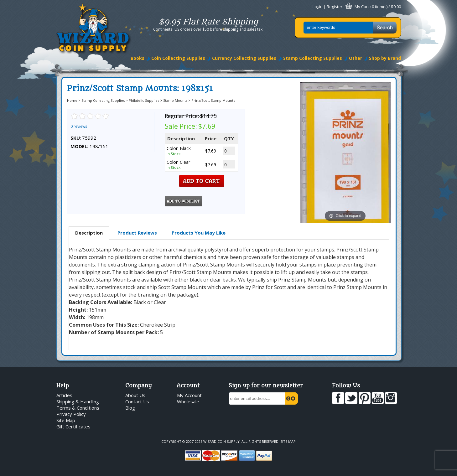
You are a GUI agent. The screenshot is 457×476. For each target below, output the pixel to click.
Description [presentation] (89, 233)
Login (318, 7)
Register (335, 7)
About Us (135, 395)
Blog (130, 408)
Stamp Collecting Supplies (313, 58)
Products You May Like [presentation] (199, 233)
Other (356, 58)
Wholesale (188, 401)
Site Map (66, 420)
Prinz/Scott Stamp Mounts (213, 100)
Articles (64, 395)
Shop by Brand (385, 58)
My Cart (362, 7)
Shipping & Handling (78, 401)
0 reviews (79, 126)
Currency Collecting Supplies (244, 58)
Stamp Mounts (175, 100)
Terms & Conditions (78, 408)
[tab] (89, 233)
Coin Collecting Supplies (178, 58)
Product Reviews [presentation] (137, 233)
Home (72, 100)
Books (138, 58)
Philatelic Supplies (144, 100)
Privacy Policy (71, 414)
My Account (189, 395)
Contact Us (137, 401)
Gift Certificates (73, 427)
